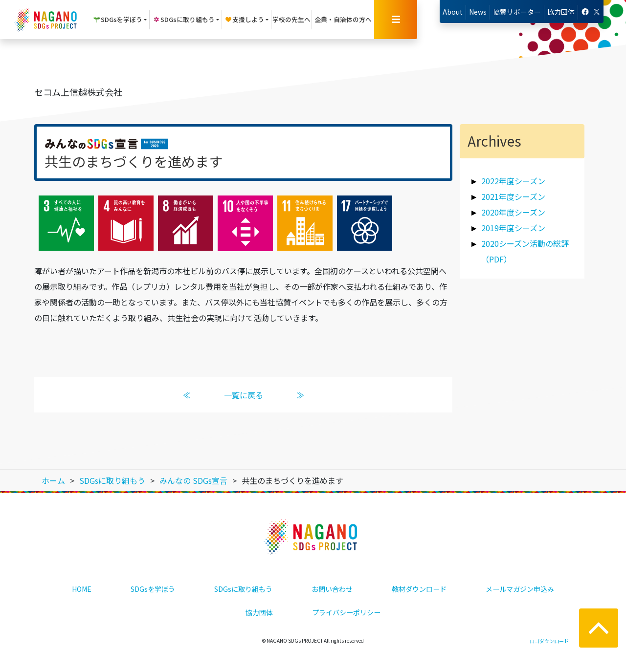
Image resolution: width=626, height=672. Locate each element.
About (453, 12)
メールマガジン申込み (520, 589)
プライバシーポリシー (346, 612)
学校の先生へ (291, 19)
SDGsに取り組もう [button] (184, 19)
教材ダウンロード (419, 589)
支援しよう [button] (244, 19)
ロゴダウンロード (549, 641)
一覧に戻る (244, 395)
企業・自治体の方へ (343, 19)
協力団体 (561, 12)
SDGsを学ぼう (153, 589)
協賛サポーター (517, 12)
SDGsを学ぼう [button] (118, 19)
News (478, 12)
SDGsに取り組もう (243, 589)
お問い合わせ (332, 589)
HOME (82, 589)
